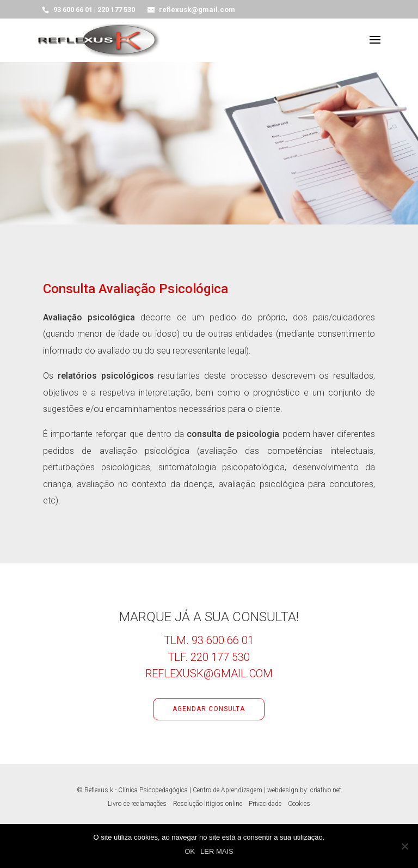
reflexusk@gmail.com (209, 673)
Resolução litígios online (208, 804)
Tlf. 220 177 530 (209, 657)
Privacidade (265, 804)
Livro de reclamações (137, 804)
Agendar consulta (209, 709)
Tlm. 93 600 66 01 (209, 640)
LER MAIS (217, 851)
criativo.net (326, 790)
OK (190, 851)
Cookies (299, 804)
